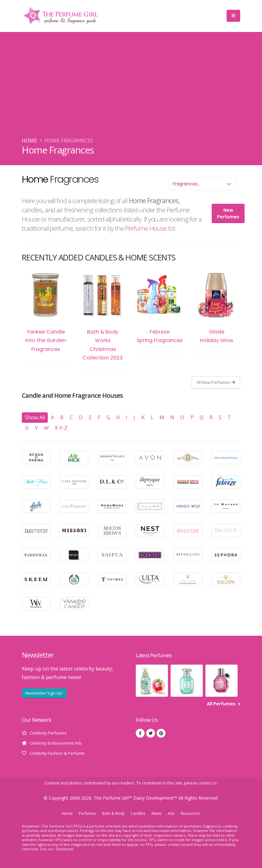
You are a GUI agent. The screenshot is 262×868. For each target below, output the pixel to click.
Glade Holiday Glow (216, 308)
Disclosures (65, 849)
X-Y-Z (61, 428)
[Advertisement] (131, 89)
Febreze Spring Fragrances (159, 308)
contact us (207, 783)
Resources (192, 813)
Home (29, 141)
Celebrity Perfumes (49, 733)
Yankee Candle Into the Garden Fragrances (46, 312)
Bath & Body (113, 813)
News (157, 813)
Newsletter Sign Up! (44, 693)
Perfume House (146, 228)
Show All (35, 417)
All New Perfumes (216, 382)
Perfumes (86, 813)
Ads (172, 813)
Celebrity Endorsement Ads (57, 743)
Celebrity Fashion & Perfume (59, 753)
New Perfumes (228, 213)
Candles (138, 813)
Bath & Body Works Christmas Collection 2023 (103, 316)
